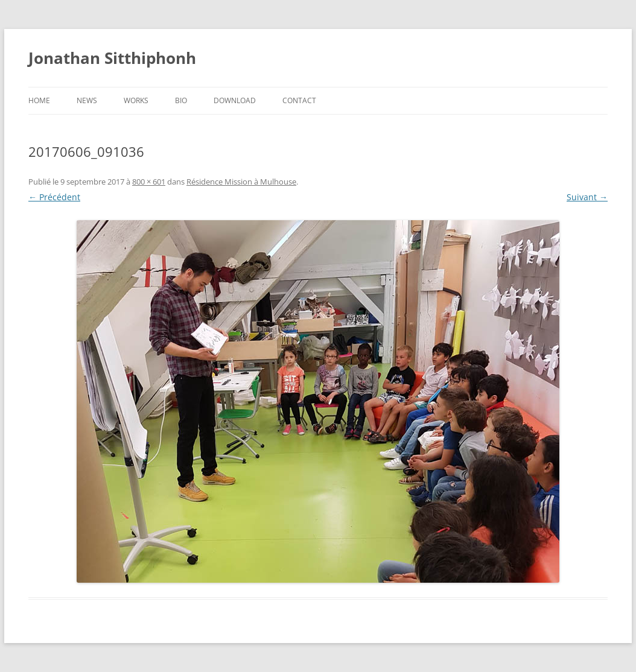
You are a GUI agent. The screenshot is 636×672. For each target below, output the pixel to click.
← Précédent (54, 197)
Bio (181, 100)
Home (39, 100)
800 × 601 (149, 182)
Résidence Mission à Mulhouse (241, 182)
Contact (299, 100)
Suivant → (587, 197)
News (87, 100)
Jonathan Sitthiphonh (112, 58)
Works (136, 100)
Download (235, 100)
